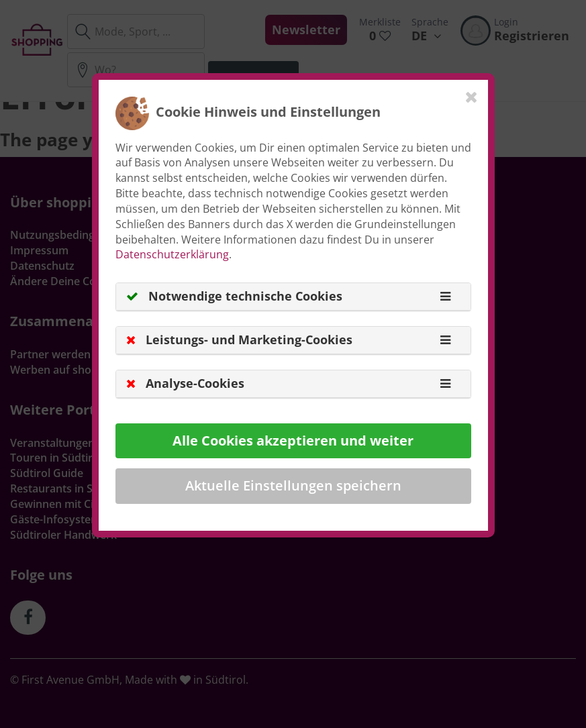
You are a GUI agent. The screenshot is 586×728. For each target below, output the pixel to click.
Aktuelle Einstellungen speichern (293, 485)
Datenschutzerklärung (172, 254)
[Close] (472, 97)
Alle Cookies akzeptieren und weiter (293, 440)
